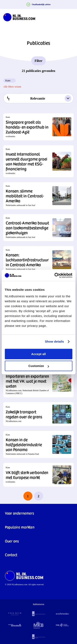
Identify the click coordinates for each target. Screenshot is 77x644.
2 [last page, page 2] (39, 496)
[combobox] (38, 98)
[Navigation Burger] (70, 16)
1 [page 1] (28, 496)
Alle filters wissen (12, 87)
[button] (38, 127)
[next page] (49, 496)
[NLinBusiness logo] (19, 16)
